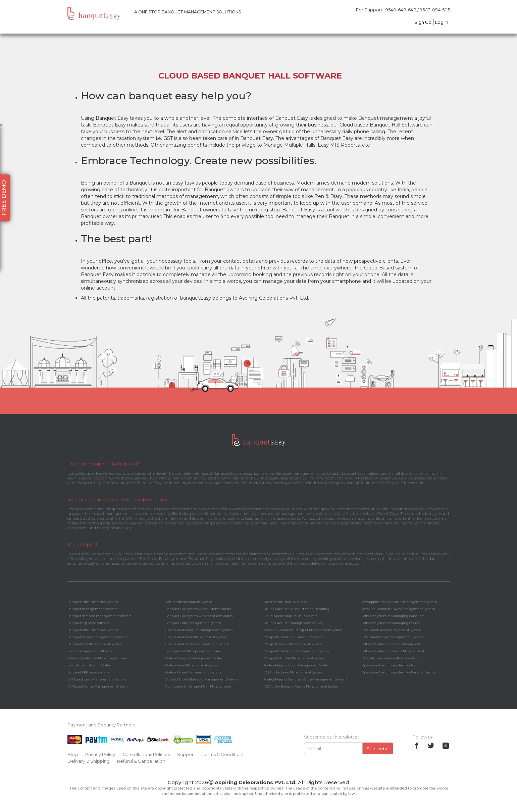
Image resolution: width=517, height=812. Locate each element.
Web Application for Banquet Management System (303, 630)
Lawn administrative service (285, 602)
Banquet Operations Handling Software (294, 637)
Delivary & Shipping (89, 761)
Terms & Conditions (223, 754)
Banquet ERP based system (88, 672)
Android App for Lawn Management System (297, 665)
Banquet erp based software (89, 623)
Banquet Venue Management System (293, 644)
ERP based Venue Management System (98, 686)
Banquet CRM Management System (193, 623)
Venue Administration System (189, 602)
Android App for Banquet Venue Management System (305, 679)
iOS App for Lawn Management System (294, 672)
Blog (73, 754)
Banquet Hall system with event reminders (199, 616)
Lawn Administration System (90, 665)
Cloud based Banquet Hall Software (291, 616)
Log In (442, 22)
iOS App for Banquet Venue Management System (302, 686)
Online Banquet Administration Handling (297, 609)
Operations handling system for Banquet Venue (399, 672)
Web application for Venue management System (399, 602)
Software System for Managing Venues (97, 658)
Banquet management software (92, 609)
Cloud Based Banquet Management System (199, 630)
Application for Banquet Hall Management (198, 686)
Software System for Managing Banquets (393, 616)
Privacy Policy (100, 754)
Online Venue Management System (193, 672)
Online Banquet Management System (195, 658)
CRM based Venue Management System (392, 637)
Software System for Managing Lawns (390, 623)
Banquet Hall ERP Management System (295, 658)
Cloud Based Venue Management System (197, 644)
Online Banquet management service (293, 623)
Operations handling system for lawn (390, 665)
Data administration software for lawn (391, 658)
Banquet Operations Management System (296, 651)
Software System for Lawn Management (392, 644)
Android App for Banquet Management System (202, 679)
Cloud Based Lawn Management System (196, 637)
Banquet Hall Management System (95, 644)
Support (186, 754)
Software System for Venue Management (393, 651)
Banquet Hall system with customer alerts (198, 609)
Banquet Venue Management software (97, 637)
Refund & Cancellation (141, 761)
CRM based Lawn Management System (392, 630)
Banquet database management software (99, 616)
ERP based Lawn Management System (97, 679)
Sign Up (423, 22)
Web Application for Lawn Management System (398, 609)
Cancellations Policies (146, 754)
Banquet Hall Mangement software (193, 651)
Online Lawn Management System (192, 665)
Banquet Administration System (93, 602)
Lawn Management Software (90, 651)
